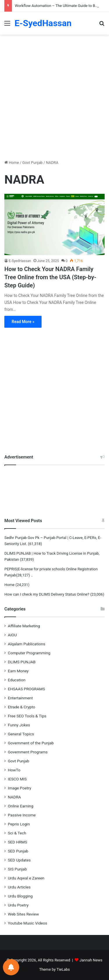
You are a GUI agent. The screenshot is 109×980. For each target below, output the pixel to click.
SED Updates (19, 860)
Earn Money (18, 671)
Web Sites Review (23, 914)
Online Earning (21, 806)
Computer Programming (29, 653)
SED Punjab (18, 851)
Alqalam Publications (27, 644)
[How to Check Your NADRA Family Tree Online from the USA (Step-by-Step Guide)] (54, 224)
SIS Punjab (17, 869)
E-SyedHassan (20, 261)
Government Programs (28, 752)
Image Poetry (20, 788)
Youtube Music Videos (27, 923)
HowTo (14, 770)
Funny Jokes (19, 725)
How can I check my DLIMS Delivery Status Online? (47, 594)
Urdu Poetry (18, 905)
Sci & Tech (17, 833)
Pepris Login (19, 824)
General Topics (21, 734)
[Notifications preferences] (11, 967)
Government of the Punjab (31, 743)
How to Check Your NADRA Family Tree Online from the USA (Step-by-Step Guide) (50, 277)
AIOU (12, 635)
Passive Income (22, 815)
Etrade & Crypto (22, 707)
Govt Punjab (33, 163)
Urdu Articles (19, 887)
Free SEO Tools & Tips (27, 716)
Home (12, 163)
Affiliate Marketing (24, 626)
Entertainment (20, 698)
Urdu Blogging (20, 896)
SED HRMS (17, 842)
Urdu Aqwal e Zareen (26, 878)
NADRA (14, 797)
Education (17, 680)
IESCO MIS (17, 779)
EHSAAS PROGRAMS (26, 689)
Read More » (23, 322)
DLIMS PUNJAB (22, 662)
